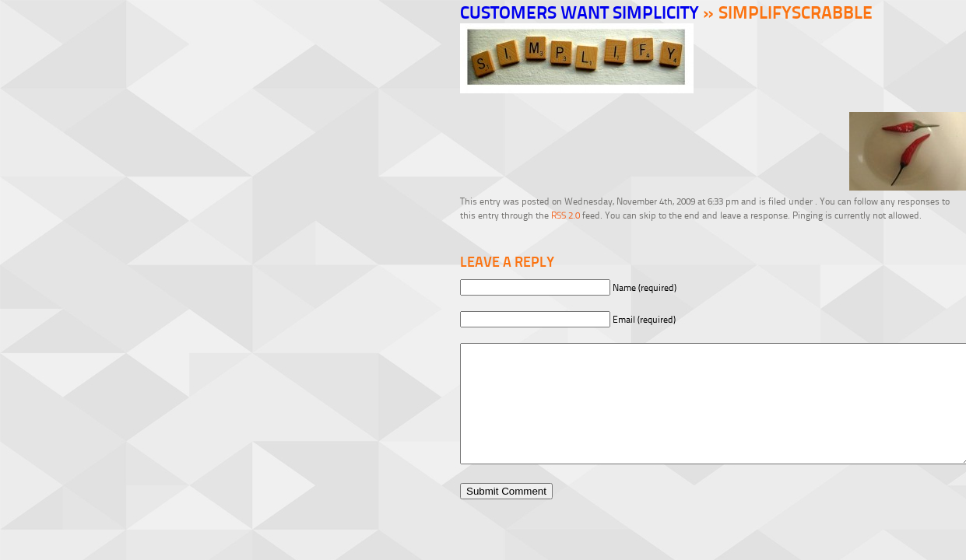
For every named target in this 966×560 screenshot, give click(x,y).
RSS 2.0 (566, 215)
